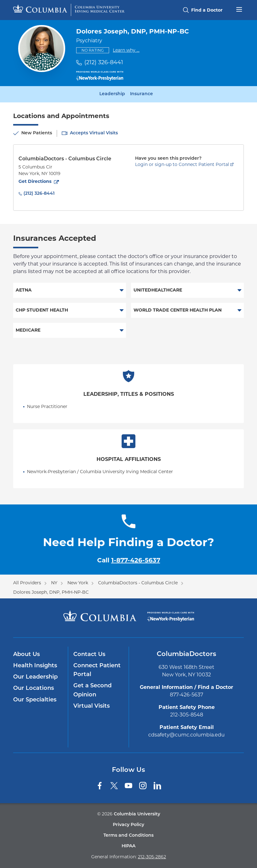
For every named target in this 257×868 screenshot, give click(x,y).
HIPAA (128, 846)
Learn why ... (126, 50)
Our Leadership (35, 677)
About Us (26, 655)
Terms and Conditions (128, 836)
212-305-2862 (152, 857)
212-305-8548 (187, 715)
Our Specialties (35, 700)
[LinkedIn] (157, 786)
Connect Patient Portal (97, 670)
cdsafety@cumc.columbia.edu (186, 735)
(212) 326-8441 (104, 62)
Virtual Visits (92, 706)
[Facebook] (100, 786)
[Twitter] (114, 786)
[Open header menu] (239, 9)
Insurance (142, 94)
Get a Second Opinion (92, 690)
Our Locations (34, 688)
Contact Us (89, 655)
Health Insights (35, 666)
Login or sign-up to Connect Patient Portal (182, 164)
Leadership (112, 94)
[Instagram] (143, 786)
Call (129, 560)
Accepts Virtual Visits (94, 133)
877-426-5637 (186, 695)
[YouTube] (128, 786)
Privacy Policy (128, 825)
